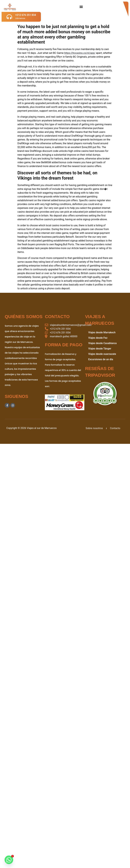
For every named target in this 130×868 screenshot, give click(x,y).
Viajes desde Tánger (100, 349)
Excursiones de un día (101, 359)
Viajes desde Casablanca (102, 343)
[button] (81, 7)
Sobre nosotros (94, 428)
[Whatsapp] (9, 860)
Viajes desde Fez (98, 338)
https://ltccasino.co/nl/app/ (80, 53)
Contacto (115, 428)
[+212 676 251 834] (9, 17)
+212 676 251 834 (26, 15)
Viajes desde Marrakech (102, 332)
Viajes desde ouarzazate (102, 354)
